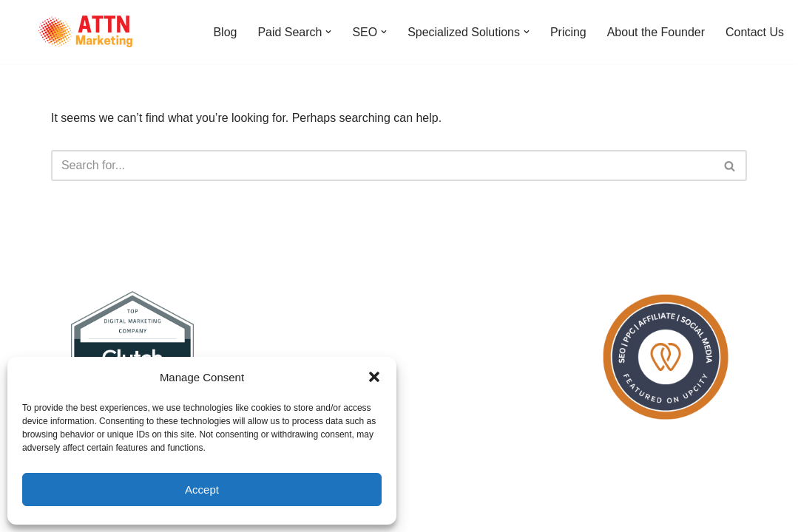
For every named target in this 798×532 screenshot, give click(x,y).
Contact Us (755, 32)
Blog (224, 32)
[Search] (382, 166)
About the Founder (656, 32)
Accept (202, 490)
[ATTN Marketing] (85, 32)
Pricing (568, 32)
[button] (374, 377)
